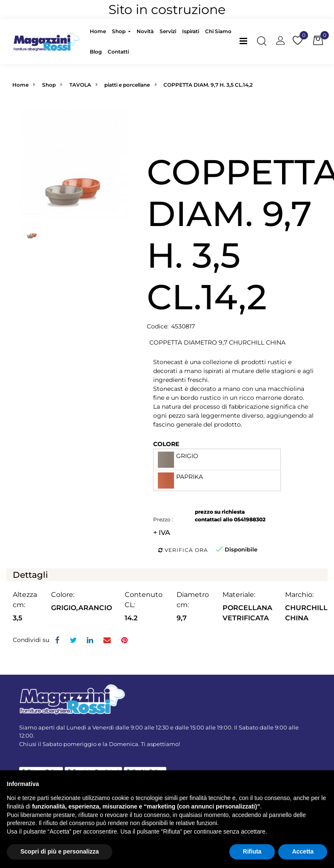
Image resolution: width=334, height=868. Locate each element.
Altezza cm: (25, 600)
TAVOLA (80, 85)
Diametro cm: (193, 600)
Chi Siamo (218, 31)
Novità (145, 31)
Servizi (168, 31)
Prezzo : (163, 519)
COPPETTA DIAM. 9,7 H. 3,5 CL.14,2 (208, 85)
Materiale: (239, 595)
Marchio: (299, 595)
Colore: (63, 595)
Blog (96, 52)
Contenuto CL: (144, 600)
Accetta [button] (303, 851)
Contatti (118, 52)
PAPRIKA (190, 477)
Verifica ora (183, 550)
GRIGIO (187, 456)
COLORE (166, 444)
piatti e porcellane (127, 85)
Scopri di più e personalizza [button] (60, 851)
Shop (119, 31)
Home (98, 31)
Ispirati (191, 31)
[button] (262, 42)
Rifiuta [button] (252, 851)
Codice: (158, 326)
